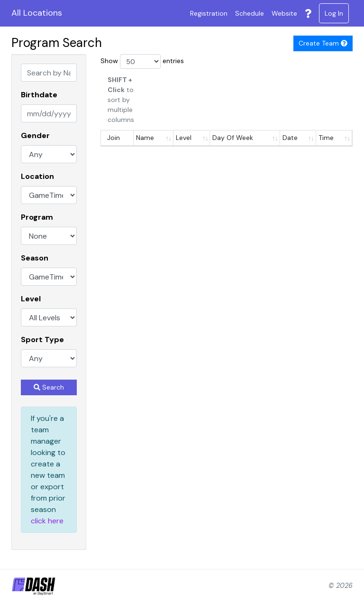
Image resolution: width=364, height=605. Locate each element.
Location (37, 176)
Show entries (142, 61)
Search (49, 387)
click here (47, 521)
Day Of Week (233, 138)
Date (290, 138)
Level (31, 299)
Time (326, 138)
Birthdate (39, 95)
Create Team (323, 43)
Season (35, 258)
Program (37, 217)
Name (145, 138)
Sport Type (42, 340)
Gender (35, 135)
